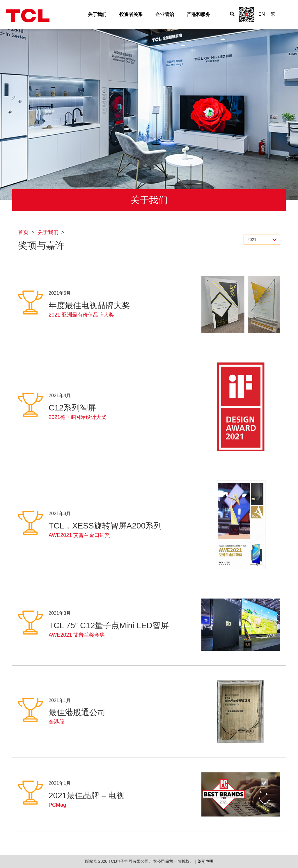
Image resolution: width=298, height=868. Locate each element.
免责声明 (205, 861)
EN (262, 14)
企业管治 (165, 14)
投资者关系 (131, 14)
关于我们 (97, 14)
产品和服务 (198, 14)
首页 (23, 232)
